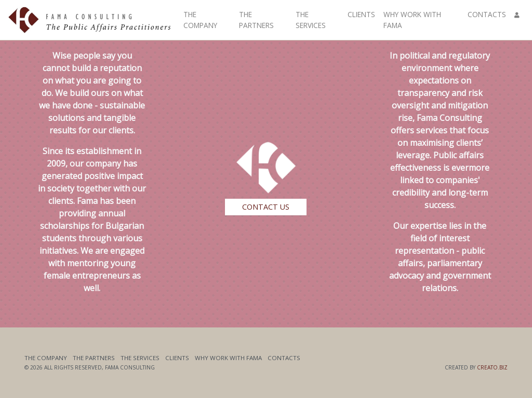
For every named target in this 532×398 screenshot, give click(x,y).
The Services (311, 19)
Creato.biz (492, 367)
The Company (200, 19)
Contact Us (266, 207)
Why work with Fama (412, 19)
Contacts (487, 14)
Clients (361, 14)
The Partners (256, 19)
